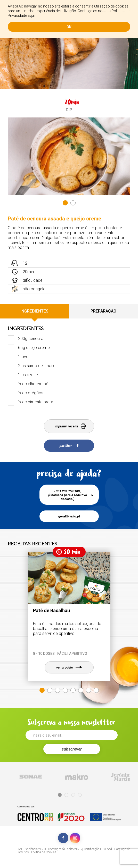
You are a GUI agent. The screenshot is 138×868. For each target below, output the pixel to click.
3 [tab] (58, 690)
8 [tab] (96, 690)
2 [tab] (73, 203)
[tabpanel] (69, 156)
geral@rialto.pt (69, 516)
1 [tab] (65, 203)
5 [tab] (73, 690)
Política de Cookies (44, 852)
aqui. (31, 16)
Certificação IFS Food (98, 849)
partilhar (69, 446)
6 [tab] (81, 690)
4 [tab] (65, 690)
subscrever (72, 749)
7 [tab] (88, 690)
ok (69, 27)
